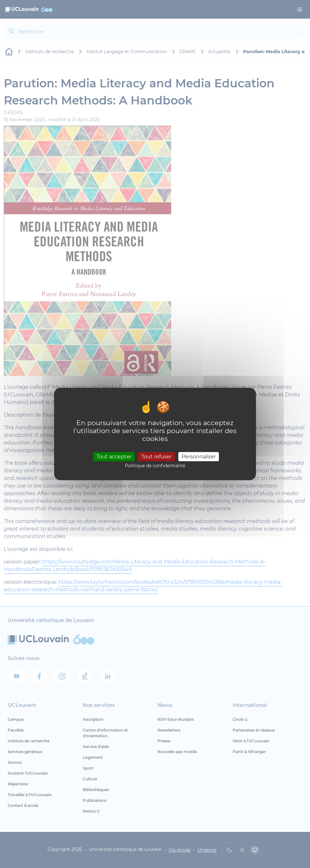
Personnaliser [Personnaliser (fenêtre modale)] (199, 456)
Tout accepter (114, 456)
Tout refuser (157, 456)
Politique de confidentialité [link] (155, 466)
